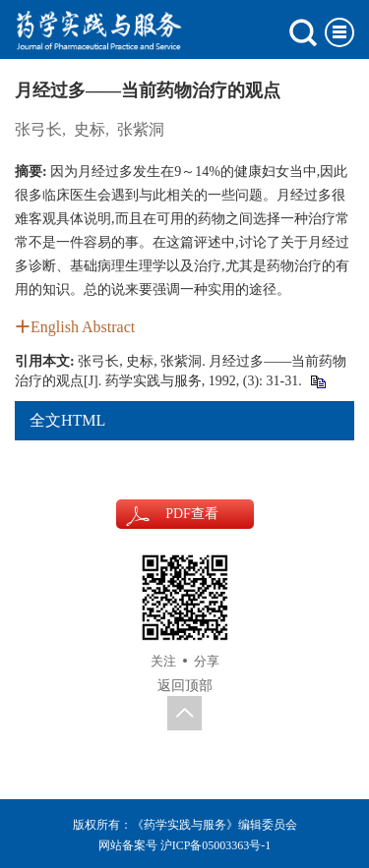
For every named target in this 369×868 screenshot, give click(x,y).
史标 (90, 129)
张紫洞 (141, 129)
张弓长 (38, 129)
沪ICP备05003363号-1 (216, 845)
